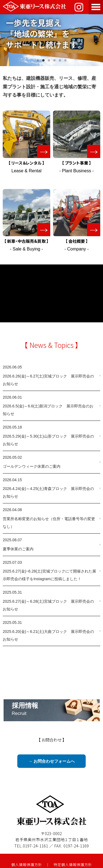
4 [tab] (54, 61)
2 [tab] (43, 61)
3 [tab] (49, 61)
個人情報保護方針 (27, 865)
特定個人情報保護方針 (73, 865)
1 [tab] (38, 61)
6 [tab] (65, 61)
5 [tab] (60, 61)
